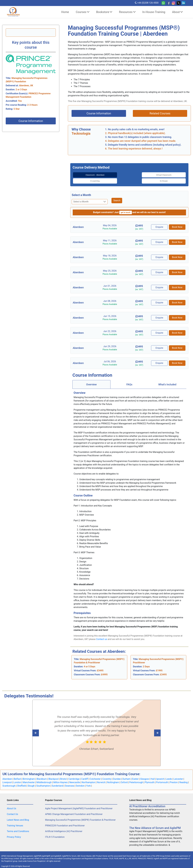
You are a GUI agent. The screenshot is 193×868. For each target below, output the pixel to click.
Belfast (17, 776)
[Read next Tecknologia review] (42, 730)
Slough (31, 783)
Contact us (102, 636)
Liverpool (7, 779)
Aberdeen (7, 776)
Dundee (117, 776)
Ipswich (160, 776)
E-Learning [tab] (144, 175)
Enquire (160, 224)
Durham (126, 776)
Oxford (124, 779)
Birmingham (29, 776)
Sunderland (58, 783)
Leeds (169, 776)
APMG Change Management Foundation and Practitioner (74, 811)
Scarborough (9, 783)
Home (65, 12)
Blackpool (53, 776)
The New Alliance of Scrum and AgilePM (155, 825)
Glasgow (145, 776)
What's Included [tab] (167, 381)
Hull (153, 776)
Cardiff (85, 776)
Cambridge (74, 776)
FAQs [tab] (129, 381)
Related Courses (160, 113)
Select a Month (81, 192)
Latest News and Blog (18, 817)
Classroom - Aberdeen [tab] (86, 176)
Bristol (63, 776)
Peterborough (136, 779)
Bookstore (104, 12)
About (177, 12)
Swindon (80, 783)
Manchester (29, 779)
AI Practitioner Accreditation (147, 803)
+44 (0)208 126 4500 (146, 3)
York (89, 783)
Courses (83, 12)
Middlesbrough (44, 779)
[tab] (86, 176)
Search (117, 197)
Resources (127, 12)
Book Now (177, 224)
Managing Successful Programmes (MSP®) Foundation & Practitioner (80, 817)
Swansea (69, 783)
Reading (183, 779)
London (17, 779)
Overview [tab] (91, 381)
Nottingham (113, 779)
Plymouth (150, 779)
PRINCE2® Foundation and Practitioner (65, 823)
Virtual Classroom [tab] (115, 175)
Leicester (178, 776)
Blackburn (42, 776)
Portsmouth (162, 779)
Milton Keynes (60, 779)
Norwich (101, 779)
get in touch (126, 209)
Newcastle (75, 779)
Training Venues (15, 823)
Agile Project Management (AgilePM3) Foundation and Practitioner (79, 805)
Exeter (135, 776)
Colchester (95, 776)
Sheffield (22, 783)
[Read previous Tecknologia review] (151, 730)
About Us (11, 805)
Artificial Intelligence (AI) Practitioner (64, 828)
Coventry (107, 776)
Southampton (43, 783)
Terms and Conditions (18, 828)
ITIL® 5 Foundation (55, 834)
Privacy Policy (14, 834)
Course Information (31, 121)
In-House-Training (154, 12)
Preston (174, 779)
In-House (173, 175)
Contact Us (12, 811)
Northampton (88, 779)
